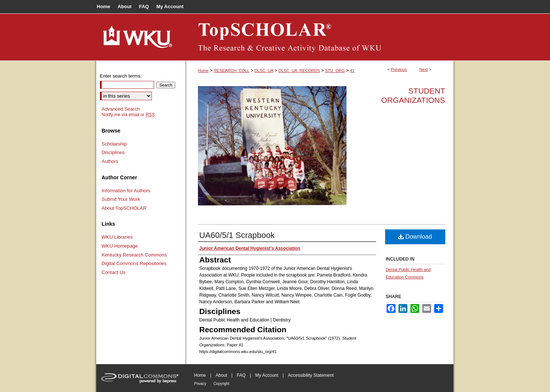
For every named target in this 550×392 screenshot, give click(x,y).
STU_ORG (335, 71)
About (221, 375)
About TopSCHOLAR (124, 208)
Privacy (200, 384)
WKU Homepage (120, 246)
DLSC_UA (264, 71)
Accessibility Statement (311, 375)
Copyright (222, 384)
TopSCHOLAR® (320, 37)
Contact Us (114, 272)
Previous (399, 69)
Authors (110, 161)
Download (415, 237)
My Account (267, 375)
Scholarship (114, 144)
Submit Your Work (121, 199)
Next (424, 69)
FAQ (241, 375)
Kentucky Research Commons (134, 255)
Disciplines (113, 152)
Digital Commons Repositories (134, 263)
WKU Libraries (117, 237)
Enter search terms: (121, 76)
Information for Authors (126, 191)
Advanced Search (121, 109)
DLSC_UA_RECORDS (299, 71)
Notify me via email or (128, 115)
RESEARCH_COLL (232, 71)
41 (352, 71)
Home (203, 71)
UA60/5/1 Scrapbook (237, 235)
